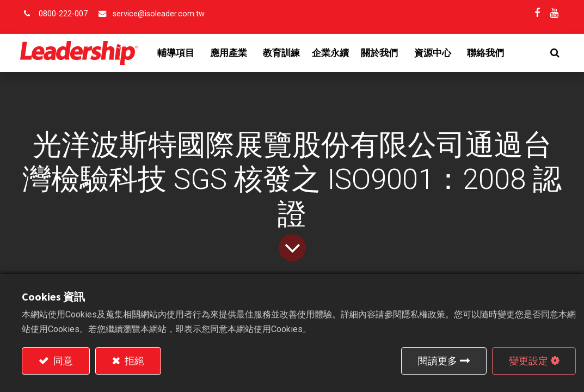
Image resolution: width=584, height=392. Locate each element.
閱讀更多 (438, 361)
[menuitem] (284, 53)
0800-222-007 (63, 14)
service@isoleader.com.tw (159, 14)
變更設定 (528, 361)
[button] (553, 53)
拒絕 (133, 361)
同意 (62, 361)
